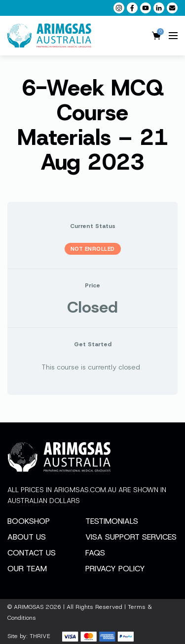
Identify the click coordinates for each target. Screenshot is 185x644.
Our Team (27, 569)
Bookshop (29, 521)
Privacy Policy (115, 569)
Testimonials (112, 521)
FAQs (95, 553)
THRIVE (40, 636)
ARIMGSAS (29, 607)
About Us (27, 537)
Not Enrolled (93, 249)
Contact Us (32, 553)
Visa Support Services (131, 537)
